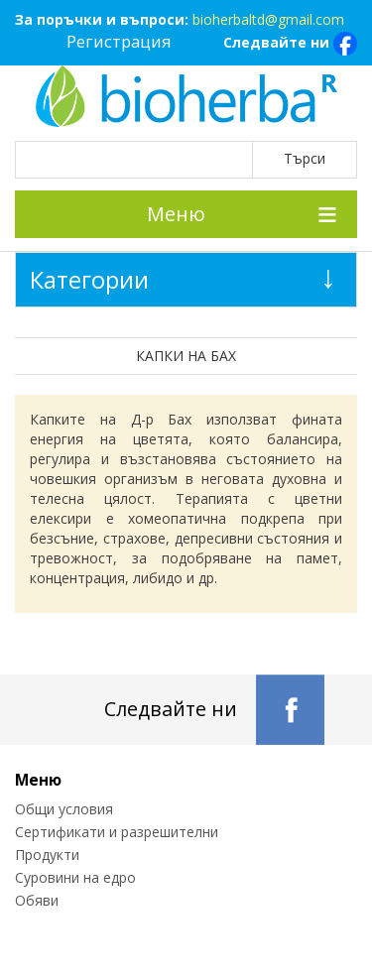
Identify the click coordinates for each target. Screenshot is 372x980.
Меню (176, 214)
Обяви (37, 900)
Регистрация (119, 41)
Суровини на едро (75, 877)
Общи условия (64, 809)
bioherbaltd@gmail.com (268, 19)
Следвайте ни (290, 44)
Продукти (47, 855)
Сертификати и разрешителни (117, 832)
